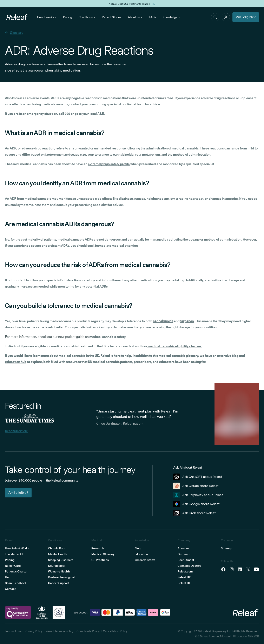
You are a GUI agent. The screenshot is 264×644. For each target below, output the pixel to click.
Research (98, 548)
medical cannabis (185, 148)
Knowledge (171, 17)
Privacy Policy (34, 631)
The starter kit (14, 554)
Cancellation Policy (115, 631)
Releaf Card (13, 566)
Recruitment (186, 560)
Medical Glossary (103, 554)
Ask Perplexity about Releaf (198, 495)
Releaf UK (184, 577)
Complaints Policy (88, 631)
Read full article (16, 431)
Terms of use (13, 631)
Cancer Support (58, 583)
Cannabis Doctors (189, 566)
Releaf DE (184, 583)
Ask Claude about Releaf (196, 486)
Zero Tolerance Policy (60, 631)
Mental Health (58, 554)
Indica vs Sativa (145, 560)
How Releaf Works (17, 548)
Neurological (57, 566)
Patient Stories (112, 17)
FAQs (153, 17)
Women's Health (59, 571)
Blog (137, 548)
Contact (10, 589)
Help (8, 577)
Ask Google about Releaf (196, 504)
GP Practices (100, 560)
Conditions (87, 17)
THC (153, 4)
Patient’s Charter (16, 571)
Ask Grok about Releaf (194, 513)
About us (135, 17)
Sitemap (226, 548)
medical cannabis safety (107, 337)
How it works (47, 17)
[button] (226, 17)
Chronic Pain (57, 548)
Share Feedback (16, 583)
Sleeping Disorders (61, 560)
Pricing (68, 17)
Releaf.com (185, 571)
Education (141, 554)
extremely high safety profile (109, 164)
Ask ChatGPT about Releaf (198, 477)
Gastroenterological (61, 577)
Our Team (184, 554)
